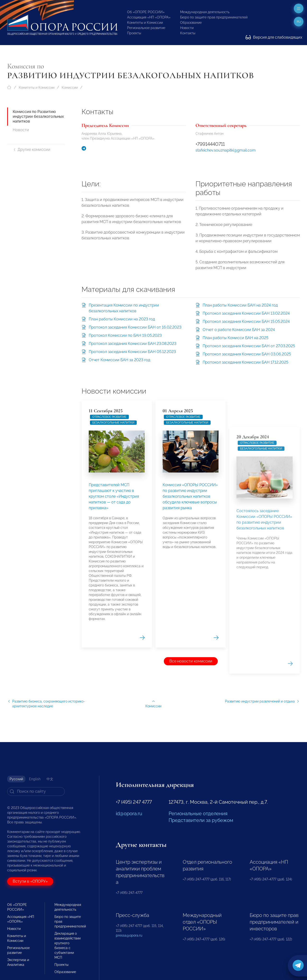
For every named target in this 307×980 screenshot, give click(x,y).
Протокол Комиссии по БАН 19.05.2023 (125, 335)
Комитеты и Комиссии (145, 23)
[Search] (36, 791)
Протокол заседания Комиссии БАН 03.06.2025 (247, 354)
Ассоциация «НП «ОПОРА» (149, 17)
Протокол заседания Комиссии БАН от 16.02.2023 (135, 327)
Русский (16, 779)
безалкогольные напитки (113, 560)
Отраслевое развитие (109, 554)
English (35, 779)
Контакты (188, 33)
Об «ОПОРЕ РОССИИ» (146, 12)
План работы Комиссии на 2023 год (122, 319)
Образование (191, 23)
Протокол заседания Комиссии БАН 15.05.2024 (246, 322)
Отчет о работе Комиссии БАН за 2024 (239, 330)
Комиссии (70, 88)
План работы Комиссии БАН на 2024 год (240, 305)
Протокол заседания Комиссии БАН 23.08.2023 (133, 344)
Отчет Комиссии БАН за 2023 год (119, 360)
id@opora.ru (129, 814)
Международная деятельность (205, 12)
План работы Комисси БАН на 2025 (236, 338)
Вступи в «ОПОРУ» (30, 881)
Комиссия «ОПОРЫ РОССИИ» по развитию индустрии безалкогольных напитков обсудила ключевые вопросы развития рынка (190, 730)
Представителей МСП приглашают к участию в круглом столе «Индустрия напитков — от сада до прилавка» (114, 634)
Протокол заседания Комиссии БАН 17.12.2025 (245, 362)
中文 (50, 779)
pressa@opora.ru (129, 935)
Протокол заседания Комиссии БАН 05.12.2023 (132, 352)
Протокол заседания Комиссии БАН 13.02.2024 (246, 313)
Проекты (134, 33)
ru (299, 22)
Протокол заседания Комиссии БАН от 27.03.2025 (249, 346)
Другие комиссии (32, 150)
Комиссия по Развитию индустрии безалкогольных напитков (38, 116)
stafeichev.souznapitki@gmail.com (226, 150)
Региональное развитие (146, 28)
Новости (187, 28)
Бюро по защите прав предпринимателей (214, 17)
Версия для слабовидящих (274, 37)
